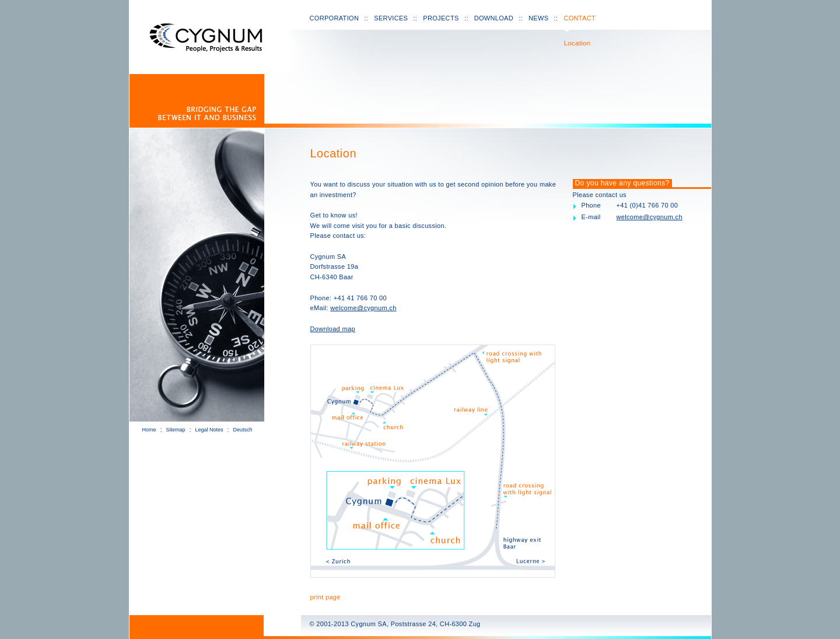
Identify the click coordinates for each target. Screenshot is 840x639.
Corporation (335, 18)
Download (494, 18)
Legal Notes (209, 430)
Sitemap (176, 430)
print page (325, 597)
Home (149, 430)
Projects (441, 18)
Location (577, 43)
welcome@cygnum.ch (363, 308)
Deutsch (243, 430)
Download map (333, 329)
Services (391, 18)
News (538, 18)
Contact (580, 18)
